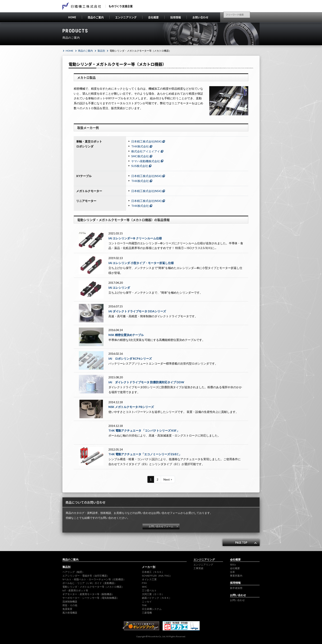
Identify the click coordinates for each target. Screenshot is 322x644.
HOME (72, 17)
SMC (144, 587)
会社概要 (153, 17)
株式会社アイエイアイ (146, 151)
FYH (144, 583)
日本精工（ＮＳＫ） (153, 572)
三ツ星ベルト (149, 590)
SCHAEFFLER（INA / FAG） (157, 576)
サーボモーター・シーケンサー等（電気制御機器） (91, 598)
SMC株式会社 (140, 156)
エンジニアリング (126, 17)
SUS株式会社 (140, 166)
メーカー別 (149, 567)
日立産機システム (152, 609)
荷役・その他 (70, 605)
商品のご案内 (96, 17)
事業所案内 (236, 576)
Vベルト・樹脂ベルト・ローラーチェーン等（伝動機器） (94, 579)
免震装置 (67, 609)
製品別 (101, 51)
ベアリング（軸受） (74, 572)
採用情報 (176, 17)
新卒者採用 (236, 588)
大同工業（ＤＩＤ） (153, 594)
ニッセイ (147, 602)
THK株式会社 (140, 146)
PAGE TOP (241, 543)
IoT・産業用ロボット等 (75, 590)
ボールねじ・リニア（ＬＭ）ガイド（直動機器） (90, 583)
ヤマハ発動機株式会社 (146, 161)
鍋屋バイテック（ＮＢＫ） (157, 598)
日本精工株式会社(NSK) (146, 141)
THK (144, 605)
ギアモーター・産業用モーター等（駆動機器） (88, 594)
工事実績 (198, 568)
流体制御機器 (70, 602)
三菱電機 (147, 613)
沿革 (232, 572)
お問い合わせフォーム (161, 526)
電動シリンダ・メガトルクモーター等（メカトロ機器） (93, 587)
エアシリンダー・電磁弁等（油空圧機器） (86, 576)
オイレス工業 (149, 579)
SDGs (233, 565)
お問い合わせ (200, 17)
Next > (168, 479)
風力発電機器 (70, 613)
